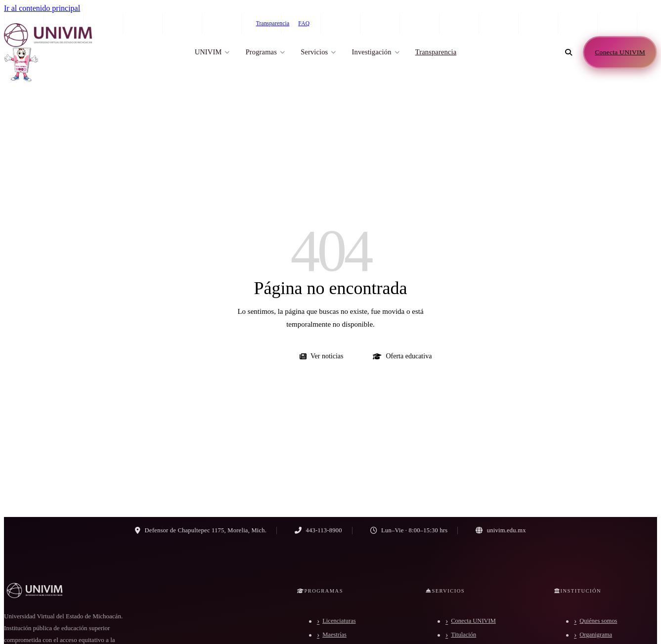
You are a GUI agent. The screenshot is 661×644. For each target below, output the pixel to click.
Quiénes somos (598, 621)
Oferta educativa (402, 356)
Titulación (463, 635)
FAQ (304, 23)
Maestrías (334, 635)
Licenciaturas (339, 621)
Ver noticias (321, 356)
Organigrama (596, 635)
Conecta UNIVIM (473, 621)
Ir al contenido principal (42, 8)
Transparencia (273, 23)
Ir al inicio (250, 356)
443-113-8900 (561, 23)
